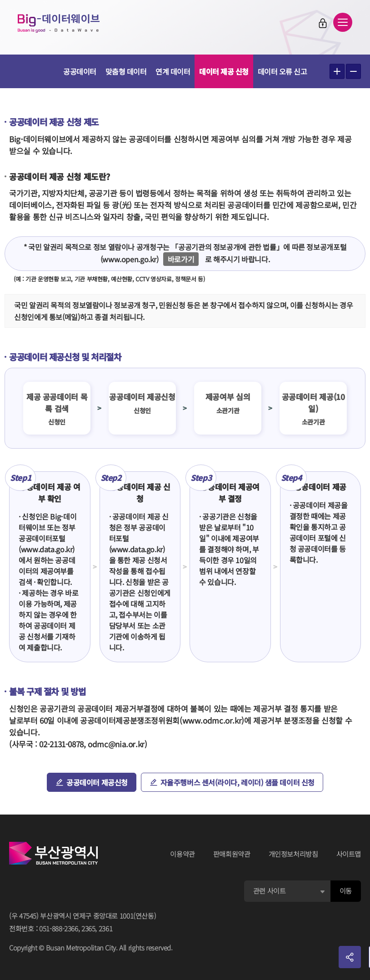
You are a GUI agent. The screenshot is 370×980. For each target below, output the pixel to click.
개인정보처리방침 (293, 854)
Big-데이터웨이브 (59, 24)
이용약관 (182, 854)
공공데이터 (80, 71)
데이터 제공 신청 (224, 71)
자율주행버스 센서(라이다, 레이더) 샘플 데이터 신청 (237, 782)
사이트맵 (349, 854)
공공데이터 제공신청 (97, 782)
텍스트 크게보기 (337, 72)
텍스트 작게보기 (353, 72)
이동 (346, 891)
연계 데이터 (173, 71)
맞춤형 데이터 (126, 71)
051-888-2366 (59, 928)
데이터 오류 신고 (282, 71)
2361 (106, 928)
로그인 (322, 23)
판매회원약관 (232, 854)
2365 (88, 928)
